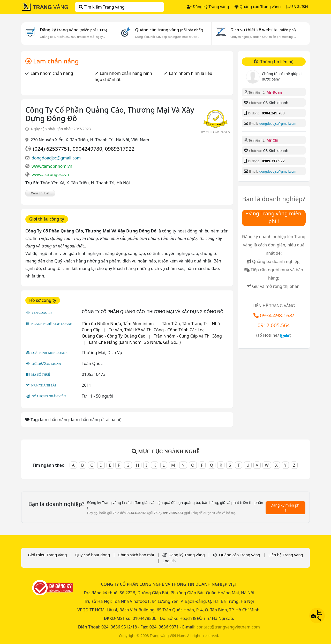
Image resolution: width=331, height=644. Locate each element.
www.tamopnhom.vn (52, 166)
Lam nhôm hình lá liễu (190, 73)
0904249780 (87, 149)
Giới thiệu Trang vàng (47, 555)
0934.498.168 (276, 315)
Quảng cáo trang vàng (169, 30)
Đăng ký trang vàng (73, 30)
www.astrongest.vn (50, 174)
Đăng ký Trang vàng (208, 6)
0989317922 (120, 149)
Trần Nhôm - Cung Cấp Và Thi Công (188, 336)
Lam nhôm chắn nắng (52, 73)
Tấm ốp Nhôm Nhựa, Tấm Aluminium (118, 324)
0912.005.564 (274, 325)
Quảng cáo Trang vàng (258, 6)
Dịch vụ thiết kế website (263, 30)
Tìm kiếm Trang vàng (102, 7)
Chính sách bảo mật (136, 555)
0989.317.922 (273, 161)
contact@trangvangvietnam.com (228, 627)
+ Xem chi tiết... (40, 193)
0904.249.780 (273, 113)
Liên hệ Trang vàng (286, 555)
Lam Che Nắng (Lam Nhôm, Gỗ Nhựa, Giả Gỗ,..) (135, 342)
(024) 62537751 (51, 149)
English (169, 561)
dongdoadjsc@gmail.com (56, 158)
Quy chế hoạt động (93, 555)
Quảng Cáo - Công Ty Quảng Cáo (114, 336)
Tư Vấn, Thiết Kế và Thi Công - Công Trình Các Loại (157, 330)
